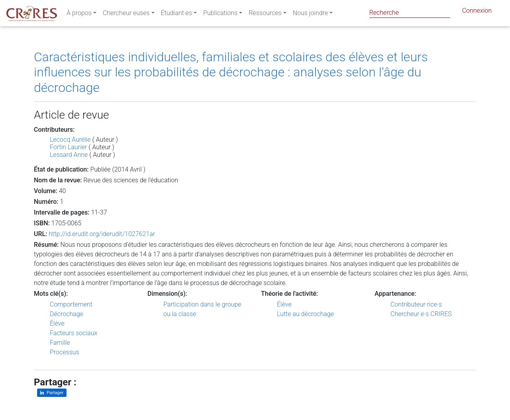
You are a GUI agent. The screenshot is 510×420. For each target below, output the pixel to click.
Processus (65, 352)
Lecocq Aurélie (70, 140)
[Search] (410, 13)
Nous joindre (311, 15)
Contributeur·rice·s (416, 304)
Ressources (265, 15)
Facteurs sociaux (74, 333)
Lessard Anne (69, 155)
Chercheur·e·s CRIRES (421, 314)
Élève (57, 323)
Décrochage (67, 314)
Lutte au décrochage (305, 314)
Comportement (71, 304)
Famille (60, 343)
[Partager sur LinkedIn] (52, 393)
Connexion (477, 12)
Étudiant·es (177, 15)
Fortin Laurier (68, 147)
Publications (220, 15)
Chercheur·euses (126, 15)
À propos (79, 15)
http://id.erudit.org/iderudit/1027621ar (102, 234)
